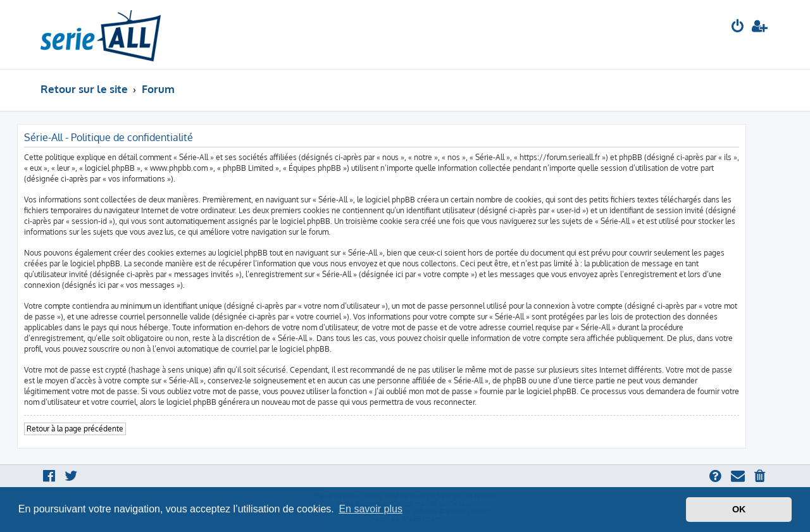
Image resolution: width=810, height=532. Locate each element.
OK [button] (739, 509)
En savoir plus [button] (371, 509)
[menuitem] (738, 28)
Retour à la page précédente (75, 429)
